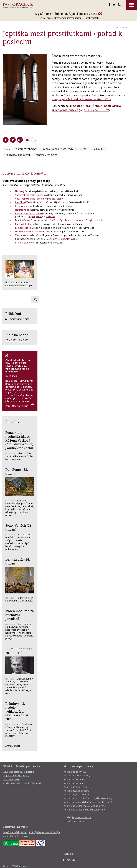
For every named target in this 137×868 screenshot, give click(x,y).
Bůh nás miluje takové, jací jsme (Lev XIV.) (69, 14)
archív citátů (92, 18)
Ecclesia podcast (24, 206)
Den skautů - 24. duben (18, 561)
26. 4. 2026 (11, 340)
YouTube (50, 216)
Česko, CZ (98, 149)
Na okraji (20, 191)
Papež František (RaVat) (15, 832)
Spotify (40, 216)
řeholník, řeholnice (47, 155)
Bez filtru (20, 202)
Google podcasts (94, 220)
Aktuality (12, 422)
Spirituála (64, 239)
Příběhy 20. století (25, 243)
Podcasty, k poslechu (18, 155)
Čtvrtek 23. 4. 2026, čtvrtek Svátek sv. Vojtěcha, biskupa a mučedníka (17, 367)
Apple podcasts (76, 220)
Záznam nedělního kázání (29, 235)
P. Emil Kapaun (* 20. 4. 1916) (19, 651)
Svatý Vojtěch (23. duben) (19, 527)
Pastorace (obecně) (26, 149)
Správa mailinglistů (20, 319)
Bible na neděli (17, 335)
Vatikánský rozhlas (25, 195)
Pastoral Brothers (25, 224)
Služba (83, 149)
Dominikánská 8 (24, 220)
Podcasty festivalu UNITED (29, 213)
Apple (32, 216)
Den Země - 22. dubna (17, 471)
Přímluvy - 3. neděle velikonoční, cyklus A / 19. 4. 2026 (17, 711)
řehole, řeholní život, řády (58, 149)
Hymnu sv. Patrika (82, 817)
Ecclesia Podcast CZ (96, 110)
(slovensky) (42, 195)
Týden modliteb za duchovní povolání (20, 615)
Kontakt (69, 854)
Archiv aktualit (13, 746)
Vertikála (52, 239)
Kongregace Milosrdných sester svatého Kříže (82, 99)
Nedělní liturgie (20, 406)
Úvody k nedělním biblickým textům (34, 232)
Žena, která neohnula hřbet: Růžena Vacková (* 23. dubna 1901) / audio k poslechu (19, 440)
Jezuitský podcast (24, 210)
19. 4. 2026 (23, 340)
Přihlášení (13, 314)
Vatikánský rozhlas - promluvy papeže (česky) (39, 199)
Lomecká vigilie (23, 228)
